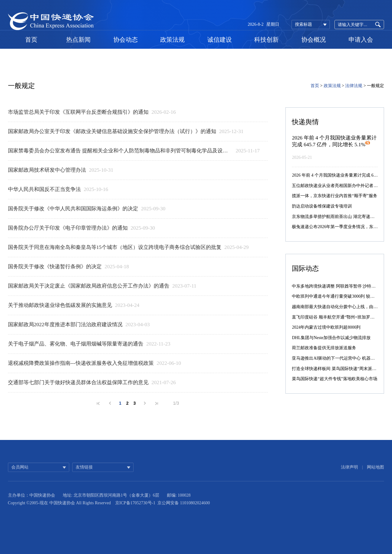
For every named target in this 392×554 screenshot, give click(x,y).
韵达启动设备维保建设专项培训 (322, 206)
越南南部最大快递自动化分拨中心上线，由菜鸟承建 (341, 307)
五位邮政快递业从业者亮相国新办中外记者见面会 (339, 186)
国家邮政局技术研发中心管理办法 (47, 170)
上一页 (110, 403)
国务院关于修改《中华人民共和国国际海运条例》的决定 (73, 209)
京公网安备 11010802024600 (184, 514)
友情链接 (84, 475)
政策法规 (172, 40)
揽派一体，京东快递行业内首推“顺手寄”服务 (334, 196)
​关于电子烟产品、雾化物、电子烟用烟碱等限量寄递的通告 (76, 344)
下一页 (145, 403)
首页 (31, 40)
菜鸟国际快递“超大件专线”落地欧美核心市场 (334, 379)
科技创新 (266, 40)
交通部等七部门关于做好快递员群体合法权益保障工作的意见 (78, 382)
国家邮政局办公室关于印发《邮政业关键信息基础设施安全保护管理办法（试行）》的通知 (112, 131)
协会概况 (314, 40)
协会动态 (126, 40)
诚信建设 (220, 40)
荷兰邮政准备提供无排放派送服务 (324, 348)
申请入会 (361, 40)
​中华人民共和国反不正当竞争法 (44, 189)
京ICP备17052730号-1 (135, 514)
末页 (157, 403)
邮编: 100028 (179, 506)
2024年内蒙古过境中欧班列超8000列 (326, 327)
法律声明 (349, 475)
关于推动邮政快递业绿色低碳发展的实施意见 (60, 305)
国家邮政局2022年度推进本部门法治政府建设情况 (65, 325)
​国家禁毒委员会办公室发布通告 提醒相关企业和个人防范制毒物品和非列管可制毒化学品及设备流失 (120, 151)
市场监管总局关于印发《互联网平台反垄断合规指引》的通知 (78, 112)
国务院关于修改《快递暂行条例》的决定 (55, 267)
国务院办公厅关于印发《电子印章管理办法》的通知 (68, 228)
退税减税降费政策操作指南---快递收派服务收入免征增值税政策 (81, 363)
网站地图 (375, 475)
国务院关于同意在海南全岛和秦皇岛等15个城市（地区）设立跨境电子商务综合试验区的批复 (115, 247)
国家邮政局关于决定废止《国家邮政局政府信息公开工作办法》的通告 (89, 286)
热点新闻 (78, 40)
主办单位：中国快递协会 (32, 506)
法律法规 (354, 86)
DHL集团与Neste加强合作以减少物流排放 (331, 338)
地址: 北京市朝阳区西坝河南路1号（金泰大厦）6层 (111, 506)
